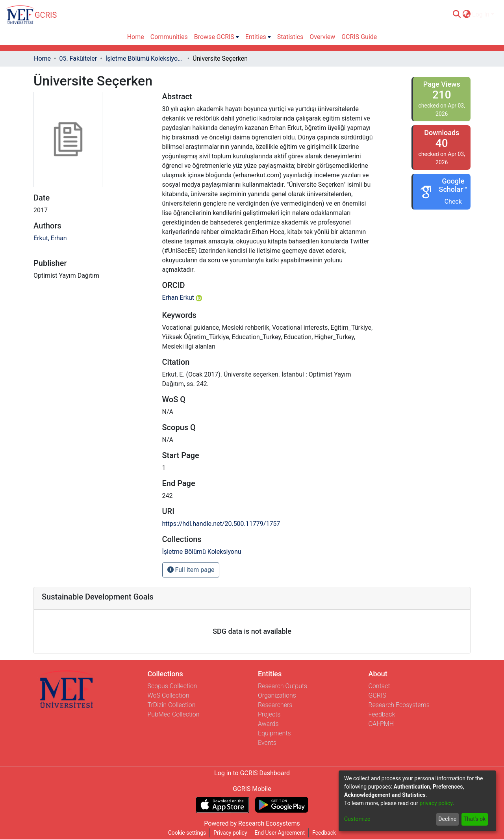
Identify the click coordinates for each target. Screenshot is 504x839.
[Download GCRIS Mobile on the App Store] (222, 805)
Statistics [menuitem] (290, 37)
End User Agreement (280, 833)
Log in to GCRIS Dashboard (252, 773)
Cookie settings (187, 833)
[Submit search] (457, 15)
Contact (379, 686)
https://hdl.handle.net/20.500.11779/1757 (221, 524)
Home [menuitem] (136, 37)
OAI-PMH (381, 724)
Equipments (274, 733)
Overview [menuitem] (322, 37)
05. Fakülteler (78, 58)
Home (42, 58)
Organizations (277, 695)
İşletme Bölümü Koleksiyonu (145, 58)
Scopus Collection (172, 686)
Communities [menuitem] (169, 37)
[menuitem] (466, 15)
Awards (268, 724)
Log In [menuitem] (481, 14)
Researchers (275, 705)
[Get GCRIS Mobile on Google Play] (282, 805)
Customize (357, 819)
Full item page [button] (191, 570)
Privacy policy (230, 833)
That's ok (474, 819)
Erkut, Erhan (50, 238)
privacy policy (436, 803)
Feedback (382, 714)
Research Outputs (283, 686)
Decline (447, 819)
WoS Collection (169, 695)
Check (453, 201)
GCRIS (377, 695)
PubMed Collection (174, 714)
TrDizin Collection (172, 705)
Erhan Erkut (182, 298)
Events (267, 743)
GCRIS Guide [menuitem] (359, 37)
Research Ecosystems (399, 705)
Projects (269, 714)
